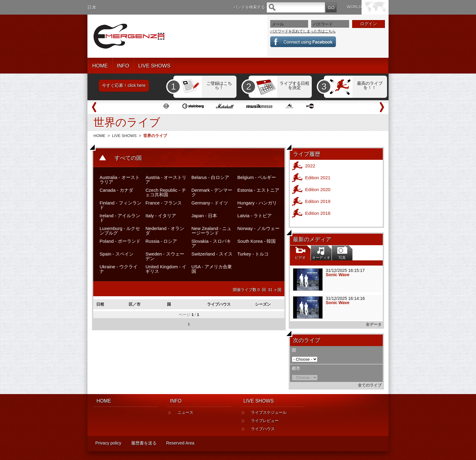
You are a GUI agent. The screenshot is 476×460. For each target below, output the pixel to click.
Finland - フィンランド (121, 205)
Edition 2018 (318, 213)
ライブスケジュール (269, 412)
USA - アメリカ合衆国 (212, 269)
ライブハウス (263, 429)
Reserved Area (180, 443)
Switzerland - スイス (212, 254)
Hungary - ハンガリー (257, 205)
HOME (100, 66)
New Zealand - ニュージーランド (212, 231)
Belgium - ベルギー (257, 177)
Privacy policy (108, 443)
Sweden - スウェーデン (165, 256)
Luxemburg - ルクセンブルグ (120, 231)
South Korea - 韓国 (257, 241)
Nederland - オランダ (165, 231)
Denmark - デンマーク (212, 192)
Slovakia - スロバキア (211, 243)
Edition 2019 (318, 201)
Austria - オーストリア (166, 180)
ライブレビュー (265, 421)
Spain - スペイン (117, 254)
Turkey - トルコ (253, 254)
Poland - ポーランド (120, 241)
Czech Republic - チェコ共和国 (166, 192)
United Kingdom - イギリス (166, 269)
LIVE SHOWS (155, 66)
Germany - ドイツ (210, 203)
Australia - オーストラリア (120, 180)
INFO (123, 66)
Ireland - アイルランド (120, 218)
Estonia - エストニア (258, 190)
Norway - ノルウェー (258, 228)
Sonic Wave (338, 275)
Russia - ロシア (161, 241)
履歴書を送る (144, 443)
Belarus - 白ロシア (210, 177)
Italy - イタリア (161, 216)
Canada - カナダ (116, 190)
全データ (374, 324)
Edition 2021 (318, 178)
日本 (92, 7)
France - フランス (164, 203)
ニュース (185, 412)
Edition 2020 (318, 189)
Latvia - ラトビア (255, 216)
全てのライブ (370, 385)
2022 (310, 166)
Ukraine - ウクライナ (119, 269)
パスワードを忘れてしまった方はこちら (303, 31)
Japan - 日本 (204, 216)
